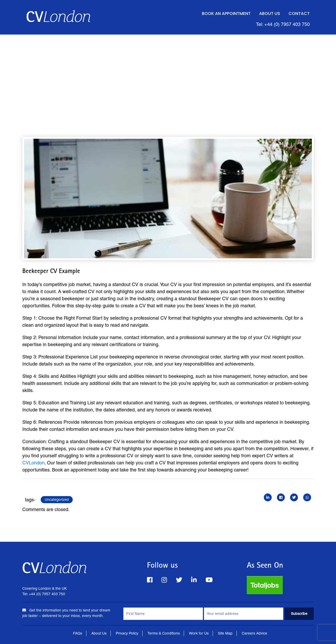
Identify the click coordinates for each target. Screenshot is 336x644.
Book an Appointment (226, 14)
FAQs (78, 633)
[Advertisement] (168, 74)
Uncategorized (57, 500)
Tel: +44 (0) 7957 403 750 (283, 24)
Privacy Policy (127, 633)
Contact (299, 14)
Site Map (225, 633)
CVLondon (33, 463)
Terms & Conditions (164, 633)
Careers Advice (254, 633)
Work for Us (199, 633)
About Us (270, 14)
